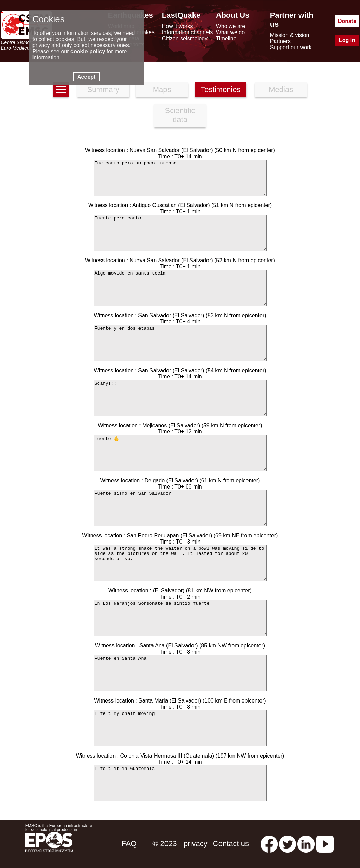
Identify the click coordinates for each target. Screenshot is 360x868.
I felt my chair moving (180, 728)
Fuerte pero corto (180, 233)
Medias (281, 89)
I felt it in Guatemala (180, 783)
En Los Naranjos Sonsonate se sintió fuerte (180, 618)
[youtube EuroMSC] (325, 844)
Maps (162, 89)
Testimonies (221, 89)
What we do (230, 32)
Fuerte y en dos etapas (180, 343)
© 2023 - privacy (180, 844)
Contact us (231, 844)
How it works (178, 26)
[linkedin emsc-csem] (306, 844)
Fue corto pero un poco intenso (180, 178)
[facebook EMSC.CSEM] (269, 844)
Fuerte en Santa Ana (180, 673)
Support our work (291, 47)
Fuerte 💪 (180, 453)
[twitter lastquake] (288, 844)
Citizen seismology (185, 38)
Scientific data (180, 115)
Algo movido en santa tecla (180, 288)
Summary (103, 89)
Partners (280, 41)
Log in (347, 40)
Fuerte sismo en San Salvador (180, 508)
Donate (347, 21)
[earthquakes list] (61, 89)
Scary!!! (180, 398)
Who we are (231, 26)
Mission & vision (290, 35)
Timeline (226, 38)
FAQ (129, 844)
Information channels (188, 32)
